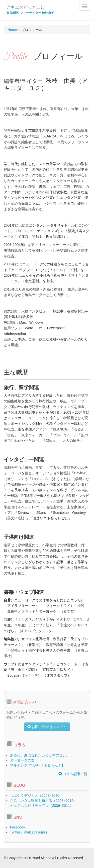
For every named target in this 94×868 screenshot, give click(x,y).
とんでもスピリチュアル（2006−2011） (42, 806)
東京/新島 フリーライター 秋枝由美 (30, 13)
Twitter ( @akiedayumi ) (28, 832)
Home (12, 30)
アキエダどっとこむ (25, 7)
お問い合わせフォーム (47, 727)
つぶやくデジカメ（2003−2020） (36, 795)
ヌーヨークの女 (22, 760)
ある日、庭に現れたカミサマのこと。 (40, 755)
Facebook (18, 827)
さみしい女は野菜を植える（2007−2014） (43, 801)
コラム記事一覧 (73, 774)
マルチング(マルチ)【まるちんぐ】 (37, 765)
